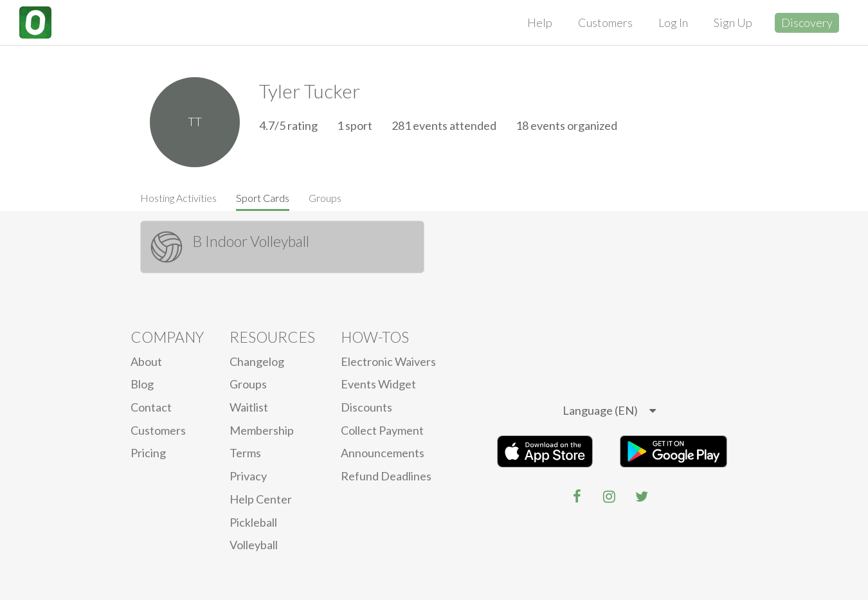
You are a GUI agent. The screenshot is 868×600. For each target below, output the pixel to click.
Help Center (261, 499)
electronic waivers (388, 361)
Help (540, 23)
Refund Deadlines (386, 476)
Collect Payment (382, 430)
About (146, 361)
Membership (262, 430)
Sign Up (733, 23)
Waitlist (249, 407)
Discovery (807, 23)
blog (142, 384)
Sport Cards (263, 198)
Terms (245, 453)
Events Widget (378, 384)
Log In (673, 23)
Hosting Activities (178, 198)
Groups (325, 198)
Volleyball (254, 545)
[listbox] (609, 411)
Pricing (148, 453)
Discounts (366, 407)
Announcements (383, 453)
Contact (151, 407)
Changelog (257, 361)
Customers (605, 23)
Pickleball (253, 522)
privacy (248, 476)
